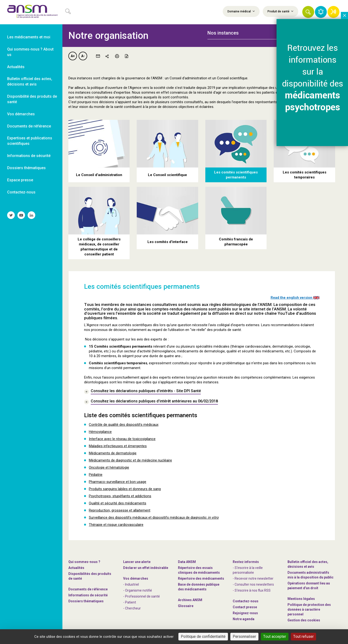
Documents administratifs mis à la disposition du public (310, 575)
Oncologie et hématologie (109, 467)
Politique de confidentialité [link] (203, 636)
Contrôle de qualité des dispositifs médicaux (124, 425)
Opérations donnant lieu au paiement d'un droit (309, 586)
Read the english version (295, 298)
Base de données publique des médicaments (199, 587)
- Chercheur (132, 608)
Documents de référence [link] (29, 126)
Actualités (76, 568)
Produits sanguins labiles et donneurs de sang (125, 489)
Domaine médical (241, 11)
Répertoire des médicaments (201, 578)
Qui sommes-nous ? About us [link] (30, 52)
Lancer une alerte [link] (137, 562)
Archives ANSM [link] (190, 600)
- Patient (130, 602)
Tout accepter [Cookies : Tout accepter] (275, 636)
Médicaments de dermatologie (113, 453)
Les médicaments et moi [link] (29, 37)
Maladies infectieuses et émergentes (118, 446)
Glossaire (186, 606)
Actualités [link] (16, 67)
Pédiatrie (96, 475)
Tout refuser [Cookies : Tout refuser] (303, 636)
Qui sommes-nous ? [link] (84, 562)
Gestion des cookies (304, 620)
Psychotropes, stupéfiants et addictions (120, 496)
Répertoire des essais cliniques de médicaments (199, 570)
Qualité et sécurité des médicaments (118, 503)
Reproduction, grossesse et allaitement (120, 510)
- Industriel (131, 584)
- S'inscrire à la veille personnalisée (248, 570)
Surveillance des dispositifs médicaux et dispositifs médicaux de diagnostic (154, 517)
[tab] (247, 33)
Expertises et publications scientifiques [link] (30, 141)
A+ (73, 56)
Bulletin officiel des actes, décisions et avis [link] (30, 81)
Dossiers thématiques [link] (26, 168)
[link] (31, 12)
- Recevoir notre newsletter (253, 578)
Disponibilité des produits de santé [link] (32, 99)
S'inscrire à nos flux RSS (253, 590)
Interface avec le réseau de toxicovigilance (122, 439)
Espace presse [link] (20, 180)
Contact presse (245, 607)
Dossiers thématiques (86, 601)
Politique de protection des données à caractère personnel (309, 609)
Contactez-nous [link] (21, 192)
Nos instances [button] (223, 33)
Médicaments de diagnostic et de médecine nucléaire (130, 460)
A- (83, 56)
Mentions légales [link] (301, 599)
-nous (245, 613)
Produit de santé (280, 11)
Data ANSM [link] (187, 562)
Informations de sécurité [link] (29, 156)
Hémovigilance (100, 432)
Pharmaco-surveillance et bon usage (118, 482)
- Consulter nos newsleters (253, 584)
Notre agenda (244, 619)
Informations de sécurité (88, 595)
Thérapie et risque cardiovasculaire (116, 525)
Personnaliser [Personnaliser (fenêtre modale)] (244, 636)
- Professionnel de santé (141, 596)
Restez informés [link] (246, 562)
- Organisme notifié (138, 590)
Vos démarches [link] (21, 114)
